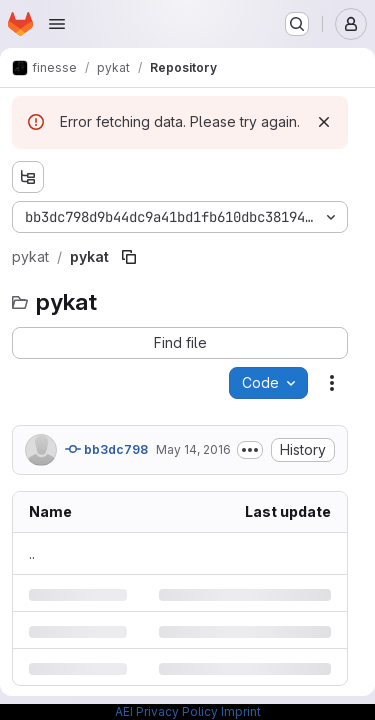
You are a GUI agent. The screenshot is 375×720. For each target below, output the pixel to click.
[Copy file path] (129, 257)
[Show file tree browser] (28, 177)
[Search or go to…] (297, 24)
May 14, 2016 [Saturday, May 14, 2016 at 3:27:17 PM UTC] (193, 449)
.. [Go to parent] (32, 553)
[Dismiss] (324, 122)
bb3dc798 (106, 449)
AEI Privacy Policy (166, 711)
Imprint (241, 711)
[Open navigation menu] (57, 24)
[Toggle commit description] (250, 450)
